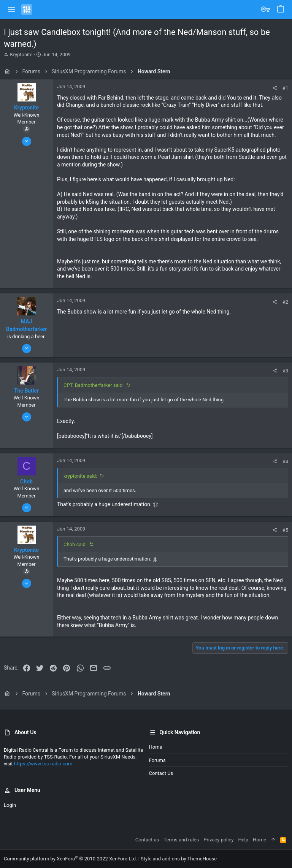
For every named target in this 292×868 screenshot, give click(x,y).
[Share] (275, 88)
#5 (285, 530)
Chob (26, 482)
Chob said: (75, 544)
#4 (285, 462)
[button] (12, 10)
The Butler (26, 391)
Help (243, 840)
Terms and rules (181, 840)
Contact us (161, 773)
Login (10, 805)
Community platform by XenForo (70, 859)
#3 (285, 371)
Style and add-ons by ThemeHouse (179, 859)
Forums (157, 760)
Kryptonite (21, 55)
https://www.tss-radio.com (43, 764)
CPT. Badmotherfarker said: (94, 385)
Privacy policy (218, 840)
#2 (285, 302)
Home (156, 747)
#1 (285, 88)
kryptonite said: (80, 476)
